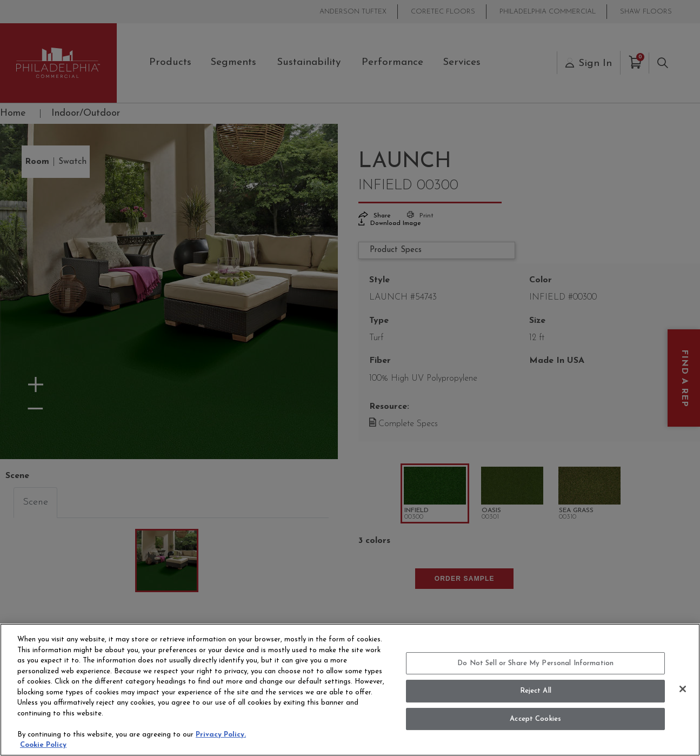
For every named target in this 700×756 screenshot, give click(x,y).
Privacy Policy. (221, 735)
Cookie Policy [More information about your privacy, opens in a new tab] (43, 745)
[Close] (683, 689)
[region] (350, 690)
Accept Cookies (535, 719)
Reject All (536, 691)
